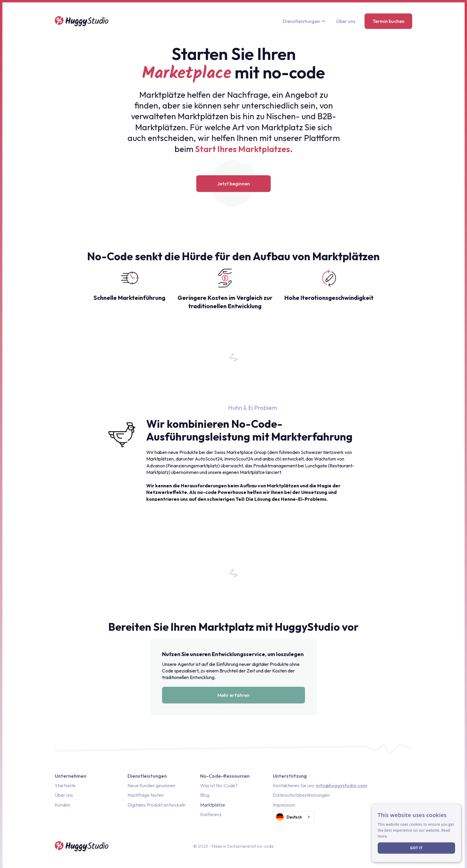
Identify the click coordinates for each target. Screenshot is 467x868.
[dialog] (416, 833)
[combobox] (294, 817)
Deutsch (289, 817)
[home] (82, 21)
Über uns (346, 21)
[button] (305, 21)
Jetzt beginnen (233, 184)
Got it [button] (416, 848)
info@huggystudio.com (342, 785)
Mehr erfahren (233, 695)
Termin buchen (389, 21)
